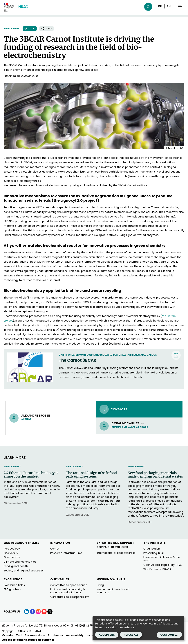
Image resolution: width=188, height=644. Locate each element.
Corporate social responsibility (70, 597)
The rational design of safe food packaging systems (91, 475)
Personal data (35, 635)
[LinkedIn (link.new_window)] (26, 612)
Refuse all (131, 635)
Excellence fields (14, 585)
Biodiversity (11, 553)
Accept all (107, 635)
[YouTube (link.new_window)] (44, 612)
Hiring (100, 585)
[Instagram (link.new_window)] (38, 612)
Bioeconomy (12, 28)
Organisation (152, 549)
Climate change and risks (20, 562)
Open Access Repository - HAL (163, 565)
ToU (19, 635)
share (47, 28)
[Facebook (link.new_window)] (32, 612)
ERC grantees (12, 589)
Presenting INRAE (154, 553)
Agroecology (12, 549)
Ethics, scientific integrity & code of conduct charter (68, 591)
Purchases (55, 635)
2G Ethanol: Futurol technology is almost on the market (31, 475)
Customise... (169, 635)
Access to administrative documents (28, 640)
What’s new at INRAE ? (157, 569)
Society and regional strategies (24, 571)
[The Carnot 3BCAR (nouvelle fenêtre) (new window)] (120, 360)
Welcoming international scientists (113, 591)
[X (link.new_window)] (50, 612)
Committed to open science (69, 585)
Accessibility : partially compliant (89, 635)
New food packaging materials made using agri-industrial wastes (155, 475)
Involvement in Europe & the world (162, 559)
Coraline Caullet (128, 423)
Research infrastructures (66, 553)
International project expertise (116, 553)
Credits (7, 635)
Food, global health (16, 566)
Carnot (55, 549)
